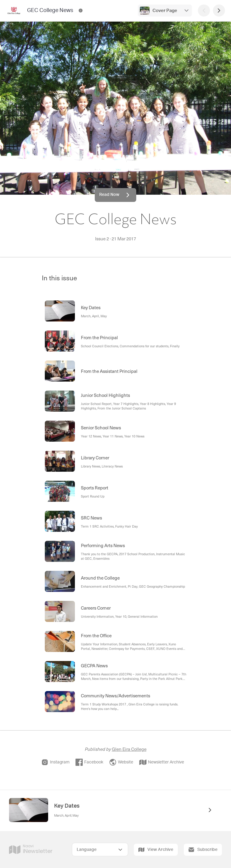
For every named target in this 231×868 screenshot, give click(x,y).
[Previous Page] (204, 11)
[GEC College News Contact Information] (81, 11)
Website (121, 762)
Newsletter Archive (162, 762)
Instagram (55, 762)
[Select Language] (100, 850)
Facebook (89, 762)
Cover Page (165, 11)
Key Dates (67, 806)
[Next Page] (219, 11)
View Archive (156, 850)
